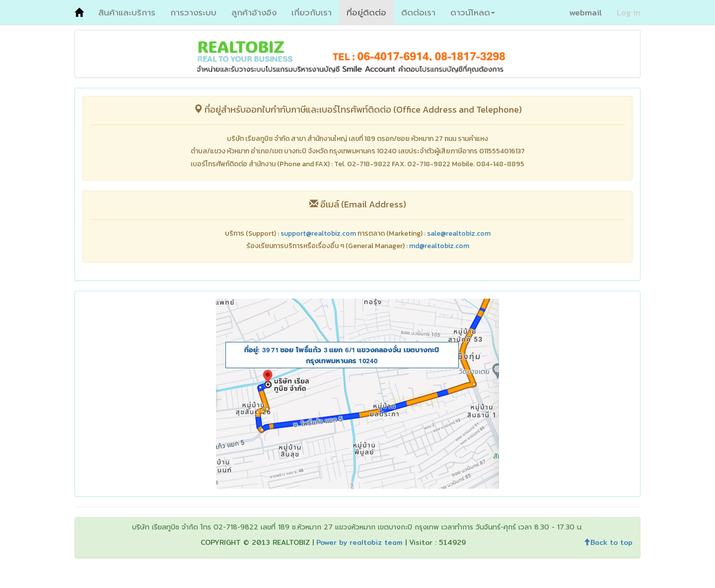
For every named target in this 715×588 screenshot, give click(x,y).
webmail (585, 12)
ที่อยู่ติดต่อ (366, 12)
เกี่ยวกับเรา (312, 12)
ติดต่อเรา (418, 12)
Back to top (608, 542)
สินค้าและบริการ (127, 12)
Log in (629, 12)
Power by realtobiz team (359, 542)
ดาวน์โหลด (473, 12)
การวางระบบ (193, 12)
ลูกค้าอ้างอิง (254, 12)
